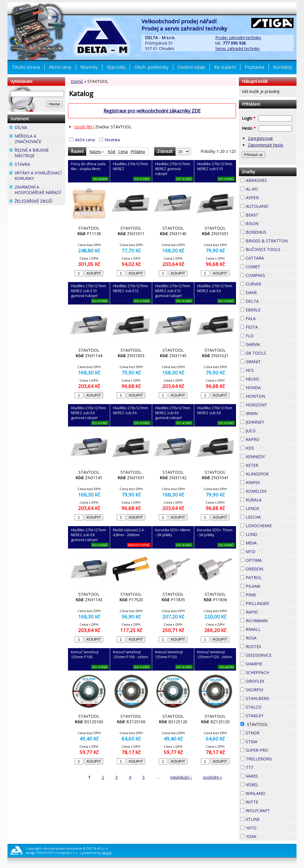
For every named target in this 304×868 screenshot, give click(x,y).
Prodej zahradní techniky (238, 38)
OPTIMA (271, 560)
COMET (271, 266)
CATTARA (271, 258)
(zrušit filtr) (84, 127)
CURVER (271, 284)
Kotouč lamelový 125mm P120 (169, 654)
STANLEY (271, 716)
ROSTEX (271, 647)
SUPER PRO (271, 750)
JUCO (266, 430)
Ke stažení (225, 67)
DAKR (267, 292)
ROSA (267, 637)
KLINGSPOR (271, 474)
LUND (268, 534)
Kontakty (283, 67)
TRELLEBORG (271, 759)
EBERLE (271, 309)
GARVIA (270, 344)
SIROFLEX (271, 681)
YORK (267, 836)
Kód (112, 152)
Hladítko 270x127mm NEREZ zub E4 (215, 288)
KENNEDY (271, 457)
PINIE (267, 594)
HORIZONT (271, 405)
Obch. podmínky (151, 67)
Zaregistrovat (260, 138)
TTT (264, 767)
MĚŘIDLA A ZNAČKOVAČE (40, 139)
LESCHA (271, 516)
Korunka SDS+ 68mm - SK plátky (173, 532)
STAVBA (40, 165)
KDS (264, 447)
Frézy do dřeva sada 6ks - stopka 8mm (88, 166)
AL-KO (268, 188)
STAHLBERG (271, 698)
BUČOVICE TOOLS (271, 249)
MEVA (267, 542)
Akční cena (85, 140)
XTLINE (270, 818)
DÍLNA (37, 127)
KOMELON (271, 491)
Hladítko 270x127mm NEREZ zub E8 (215, 410)
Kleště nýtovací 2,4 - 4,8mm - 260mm (129, 532)
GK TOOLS (271, 353)
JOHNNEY (271, 422)
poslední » (213, 777)
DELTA (269, 300)
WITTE (269, 801)
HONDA (271, 387)
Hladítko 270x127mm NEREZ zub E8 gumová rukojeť (88, 535)
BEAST (269, 214)
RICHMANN (271, 621)
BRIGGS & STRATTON (271, 241)
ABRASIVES (271, 180)
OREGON (271, 569)
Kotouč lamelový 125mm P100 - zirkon (131, 654)
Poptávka (254, 67)
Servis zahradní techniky (237, 48)
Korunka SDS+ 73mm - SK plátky (215, 532)
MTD (266, 551)
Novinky (89, 67)
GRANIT (271, 361)
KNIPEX (270, 482)
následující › (181, 777)
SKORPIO (271, 690)
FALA (266, 318)
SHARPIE (271, 664)
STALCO (271, 707)
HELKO (269, 378)
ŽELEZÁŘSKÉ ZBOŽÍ (40, 202)
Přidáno (138, 152)
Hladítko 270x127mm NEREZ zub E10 (215, 166)
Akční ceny (60, 67)
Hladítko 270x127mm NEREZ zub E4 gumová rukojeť (88, 413)
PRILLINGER (271, 603)
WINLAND (271, 793)
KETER (269, 465)
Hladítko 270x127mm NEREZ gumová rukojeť (173, 169)
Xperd (107, 853)
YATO (267, 827)
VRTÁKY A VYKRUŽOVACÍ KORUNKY (40, 176)
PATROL (271, 577)
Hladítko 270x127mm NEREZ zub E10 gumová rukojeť (88, 291)
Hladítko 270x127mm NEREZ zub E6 (131, 410)
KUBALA (271, 500)
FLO (264, 335)
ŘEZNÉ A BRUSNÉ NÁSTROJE (40, 154)
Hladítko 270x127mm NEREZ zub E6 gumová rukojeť (173, 413)
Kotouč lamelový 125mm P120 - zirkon (215, 654)
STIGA (268, 741)
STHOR (270, 732)
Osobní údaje (191, 67)
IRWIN (268, 413)
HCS (264, 370)
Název (97, 152)
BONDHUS (271, 232)
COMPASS (271, 275)
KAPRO (270, 439)
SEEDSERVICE (271, 655)
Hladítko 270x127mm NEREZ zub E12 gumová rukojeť (173, 291)
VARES (268, 775)
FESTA (268, 326)
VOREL (269, 784)
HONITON (271, 396)
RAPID (268, 611)
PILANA (271, 585)
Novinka (112, 140)
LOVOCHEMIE (271, 526)
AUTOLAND (271, 206)
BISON (269, 223)
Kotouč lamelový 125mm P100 (85, 654)
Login (249, 118)
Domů (77, 81)
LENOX (269, 508)
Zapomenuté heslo (266, 145)
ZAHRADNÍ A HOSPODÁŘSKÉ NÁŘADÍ (40, 190)
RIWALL (271, 629)
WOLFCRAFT (271, 811)
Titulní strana (26, 67)
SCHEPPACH (271, 672)
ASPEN (269, 197)
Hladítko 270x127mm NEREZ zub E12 (131, 288)
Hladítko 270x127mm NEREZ (131, 166)
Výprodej (116, 67)
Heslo (249, 128)
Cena (123, 152)
